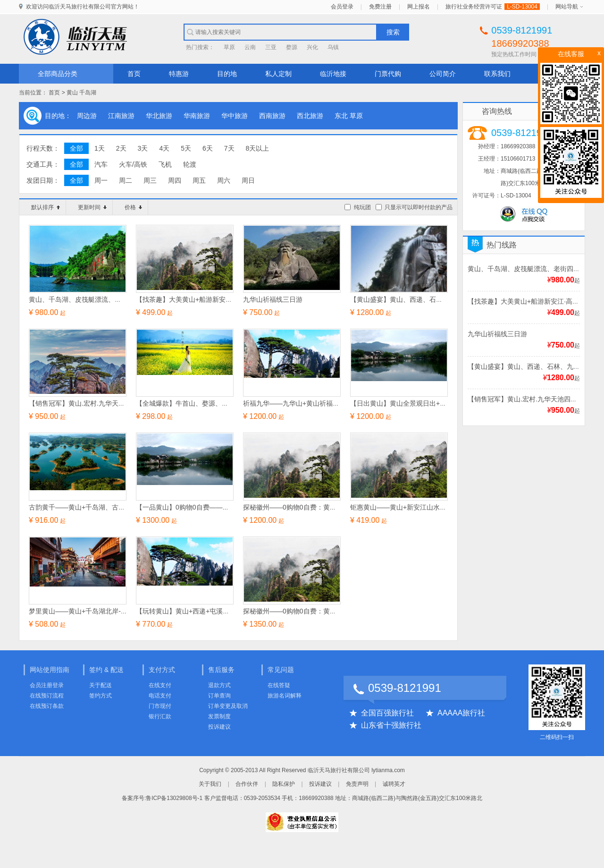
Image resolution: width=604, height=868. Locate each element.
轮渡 (190, 164)
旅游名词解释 (285, 696)
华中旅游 (235, 116)
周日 (248, 180)
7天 (229, 148)
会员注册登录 (47, 685)
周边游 (87, 116)
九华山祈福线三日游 (497, 334)
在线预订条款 (47, 706)
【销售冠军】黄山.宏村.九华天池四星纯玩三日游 (100, 403)
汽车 (101, 164)
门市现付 (160, 706)
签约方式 (101, 696)
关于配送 (101, 685)
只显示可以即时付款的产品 (419, 207)
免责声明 (357, 784)
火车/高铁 (133, 164)
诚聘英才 (394, 784)
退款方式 (219, 685)
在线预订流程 (47, 696)
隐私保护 (284, 784)
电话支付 (160, 696)
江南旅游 (121, 116)
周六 (224, 180)
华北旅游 (159, 116)
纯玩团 (362, 207)
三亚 (271, 47)
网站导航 (567, 7)
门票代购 (388, 74)
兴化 (312, 47)
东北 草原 (349, 116)
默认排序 (46, 207)
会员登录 (342, 7)
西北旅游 (310, 116)
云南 (250, 47)
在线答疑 (279, 685)
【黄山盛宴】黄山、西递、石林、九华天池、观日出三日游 (436, 299)
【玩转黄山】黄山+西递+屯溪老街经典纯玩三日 (206, 611)
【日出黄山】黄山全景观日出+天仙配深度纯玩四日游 (428, 403)
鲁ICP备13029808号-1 (174, 798)
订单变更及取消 (228, 706)
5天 (186, 148)
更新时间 (92, 207)
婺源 (292, 47)
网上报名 (419, 7)
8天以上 (258, 148)
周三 (150, 180)
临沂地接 (333, 74)
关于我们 (210, 784)
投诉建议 (219, 727)
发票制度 (219, 716)
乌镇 (333, 47)
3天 (143, 148)
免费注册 (380, 7)
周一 (101, 180)
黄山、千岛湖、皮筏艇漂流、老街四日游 (527, 269)
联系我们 (497, 74)
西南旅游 (272, 116)
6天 (208, 148)
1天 (100, 148)
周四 (175, 180)
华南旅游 (197, 116)
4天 (164, 148)
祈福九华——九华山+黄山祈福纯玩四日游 (304, 403)
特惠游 (179, 74)
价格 (133, 207)
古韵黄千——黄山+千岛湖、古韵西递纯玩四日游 (100, 507)
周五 (199, 180)
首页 (134, 74)
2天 (121, 148)
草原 (229, 47)
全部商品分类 (58, 74)
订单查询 (219, 696)
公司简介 (443, 74)
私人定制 (278, 74)
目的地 (227, 74)
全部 (76, 148)
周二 (126, 180)
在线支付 (160, 685)
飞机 (165, 164)
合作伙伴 (247, 784)
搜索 (393, 32)
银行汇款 (160, 716)
